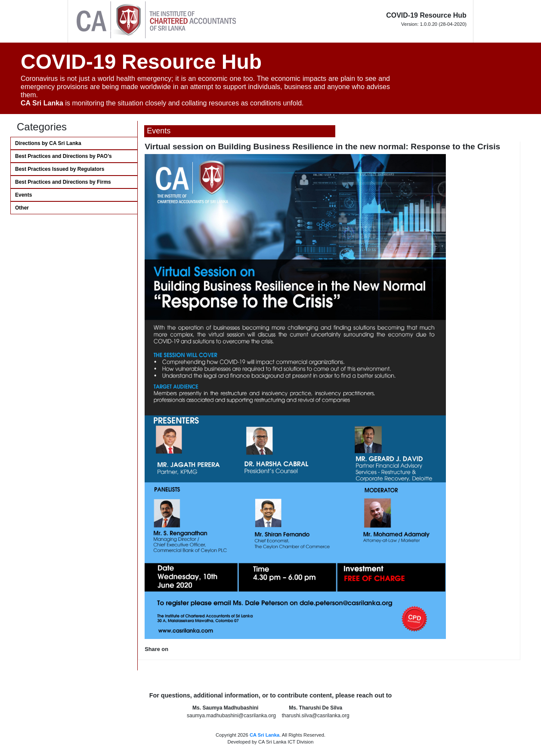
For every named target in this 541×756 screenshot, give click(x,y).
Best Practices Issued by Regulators (60, 169)
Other (22, 208)
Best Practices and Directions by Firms (63, 182)
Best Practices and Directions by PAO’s (63, 156)
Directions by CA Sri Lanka (48, 143)
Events (23, 195)
